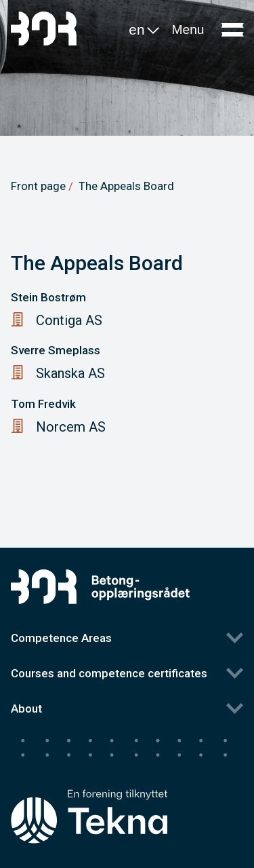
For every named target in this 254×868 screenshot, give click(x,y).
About (26, 709)
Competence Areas (61, 638)
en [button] (145, 32)
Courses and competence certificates (109, 673)
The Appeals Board (126, 186)
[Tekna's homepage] (89, 791)
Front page (38, 186)
